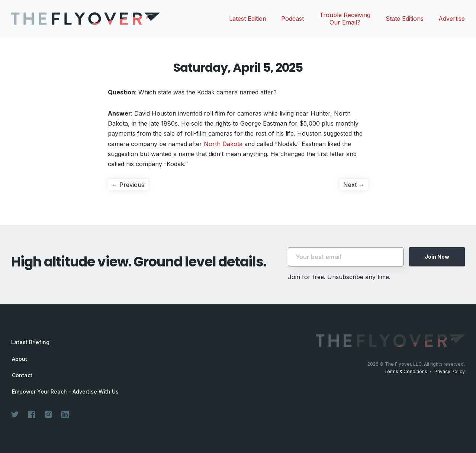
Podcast (292, 19)
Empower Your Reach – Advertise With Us (65, 392)
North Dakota (223, 144)
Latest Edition (248, 19)
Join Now (437, 257)
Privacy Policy (450, 371)
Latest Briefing (30, 342)
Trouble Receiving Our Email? (345, 19)
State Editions (405, 19)
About (20, 359)
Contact (22, 375)
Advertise (452, 19)
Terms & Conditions (406, 371)
